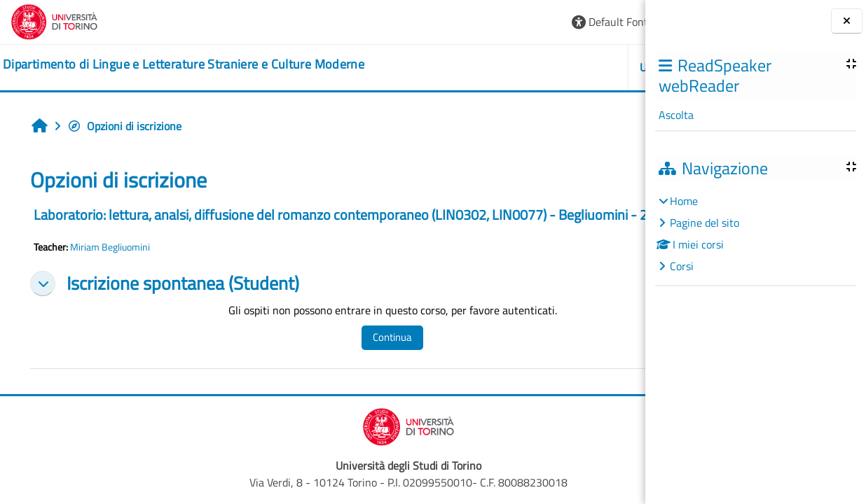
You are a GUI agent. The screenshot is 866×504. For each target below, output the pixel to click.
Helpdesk (562, 67)
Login (611, 22)
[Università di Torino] (54, 20)
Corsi (682, 266)
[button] (444, 22)
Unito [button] (484, 67)
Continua (350, 354)
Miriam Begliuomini (110, 264)
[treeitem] (755, 233)
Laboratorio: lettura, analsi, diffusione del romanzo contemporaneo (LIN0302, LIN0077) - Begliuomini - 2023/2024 (295, 223)
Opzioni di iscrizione (124, 126)
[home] (184, 64)
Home (684, 201)
